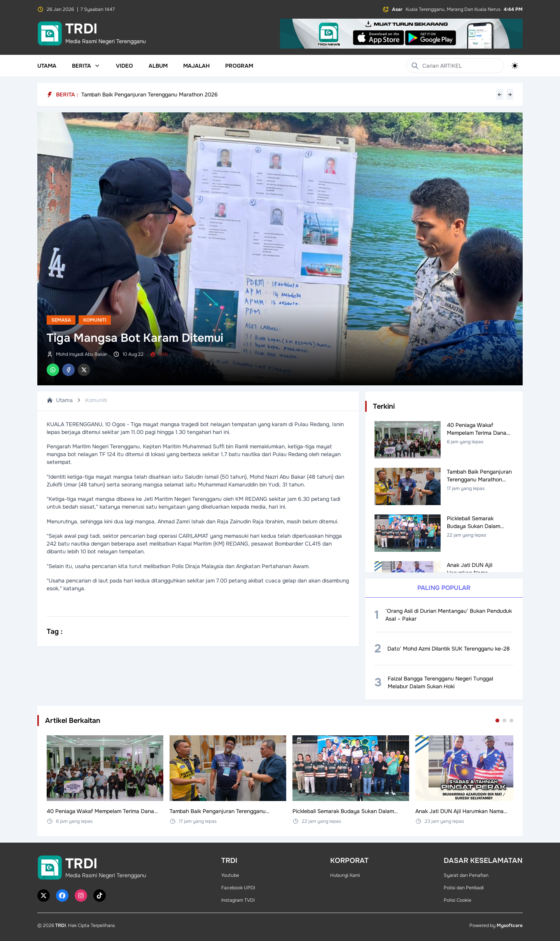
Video (124, 66)
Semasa (61, 320)
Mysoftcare (510, 925)
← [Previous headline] (500, 94)
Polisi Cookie (458, 900)
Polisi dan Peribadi (464, 888)
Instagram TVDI (238, 900)
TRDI (60, 925)
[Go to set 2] (504, 721)
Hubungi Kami (345, 875)
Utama (47, 66)
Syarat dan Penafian (466, 875)
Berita (86, 66)
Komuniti (95, 320)
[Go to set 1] (497, 721)
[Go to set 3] (511, 721)
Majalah (196, 66)
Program (239, 66)
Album (158, 66)
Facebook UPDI (238, 888)
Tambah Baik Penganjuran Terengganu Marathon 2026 (150, 94)
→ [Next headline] (510, 94)
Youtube (230, 875)
